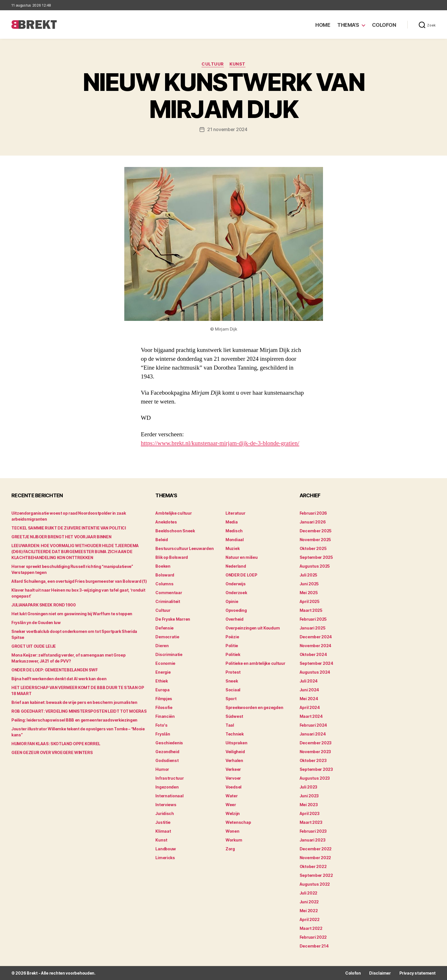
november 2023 (315, 752)
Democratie (167, 637)
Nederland (236, 566)
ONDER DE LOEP (241, 575)
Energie (163, 672)
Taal (230, 725)
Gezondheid (167, 752)
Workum (234, 840)
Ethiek (161, 681)
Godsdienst (167, 760)
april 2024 (310, 707)
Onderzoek (236, 593)
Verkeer (233, 769)
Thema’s (348, 25)
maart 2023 (311, 822)
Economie (165, 663)
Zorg (230, 849)
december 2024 (316, 637)
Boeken (163, 566)
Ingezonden (167, 787)
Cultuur (213, 64)
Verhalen (234, 760)
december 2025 (316, 531)
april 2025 (310, 601)
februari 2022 (313, 937)
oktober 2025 (313, 548)
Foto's (161, 725)
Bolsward (165, 575)
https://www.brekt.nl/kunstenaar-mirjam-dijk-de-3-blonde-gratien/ (220, 443)
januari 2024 (313, 734)
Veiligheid (235, 752)
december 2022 (316, 849)
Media (232, 522)
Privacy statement (417, 973)
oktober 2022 (313, 866)
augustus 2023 (315, 778)
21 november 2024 (227, 129)
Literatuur (235, 513)
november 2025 (315, 540)
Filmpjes (164, 699)
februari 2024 (313, 725)
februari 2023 (313, 831)
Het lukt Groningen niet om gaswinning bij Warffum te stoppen (72, 614)
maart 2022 (311, 928)
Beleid (161, 540)
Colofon (384, 25)
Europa (162, 690)
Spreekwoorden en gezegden (254, 707)
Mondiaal (235, 540)
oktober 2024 (313, 654)
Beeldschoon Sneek (175, 531)
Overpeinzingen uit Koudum (253, 628)
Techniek (235, 734)
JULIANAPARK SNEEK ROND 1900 (44, 605)
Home (323, 25)
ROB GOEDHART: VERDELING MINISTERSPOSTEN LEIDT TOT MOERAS (79, 711)
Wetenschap (238, 822)
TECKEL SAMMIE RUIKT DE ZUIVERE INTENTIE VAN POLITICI (69, 528)
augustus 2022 (315, 884)
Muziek (232, 548)
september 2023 (316, 769)
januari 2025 (313, 628)
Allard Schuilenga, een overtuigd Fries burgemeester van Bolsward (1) (79, 581)
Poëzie (232, 637)
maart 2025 (311, 610)
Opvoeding (236, 610)
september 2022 (316, 875)
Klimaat (163, 831)
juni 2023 (309, 796)
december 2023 (316, 743)
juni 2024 (309, 690)
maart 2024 (311, 716)
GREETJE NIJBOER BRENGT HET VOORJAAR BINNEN (61, 537)
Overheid (234, 619)
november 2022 (315, 858)
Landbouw (166, 849)
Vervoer (233, 778)
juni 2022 (309, 902)
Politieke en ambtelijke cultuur (255, 663)
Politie (232, 646)
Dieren (162, 646)
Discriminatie (169, 654)
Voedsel (233, 787)
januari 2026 (313, 522)
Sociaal (233, 690)
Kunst (237, 64)
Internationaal (169, 796)
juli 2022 (309, 893)
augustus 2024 (315, 672)
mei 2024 (309, 699)
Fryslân (163, 734)
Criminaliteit (168, 601)
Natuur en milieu (242, 557)
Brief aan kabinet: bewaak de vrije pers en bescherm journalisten (74, 702)
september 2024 (316, 663)
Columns (164, 584)
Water (232, 796)
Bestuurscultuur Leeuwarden (184, 548)
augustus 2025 (315, 566)
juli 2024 (309, 681)
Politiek (233, 654)
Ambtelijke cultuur (173, 513)
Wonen (232, 831)
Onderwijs (236, 584)
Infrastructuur (169, 778)
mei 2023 (309, 805)
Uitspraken (236, 743)
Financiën (165, 716)
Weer (231, 805)
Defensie (164, 628)
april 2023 (310, 813)
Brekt (32, 973)
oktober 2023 (313, 760)
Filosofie (164, 707)
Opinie (232, 601)
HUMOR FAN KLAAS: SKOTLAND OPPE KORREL (56, 744)
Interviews (166, 805)
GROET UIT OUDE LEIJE (34, 646)
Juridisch (165, 813)
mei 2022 (309, 911)
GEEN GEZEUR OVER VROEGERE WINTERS (52, 752)
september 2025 (316, 557)
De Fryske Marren (173, 619)
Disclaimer (380, 973)
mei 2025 (309, 593)
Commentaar (169, 593)
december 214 (314, 946)
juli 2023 (309, 787)
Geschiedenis (169, 743)
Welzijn (233, 813)
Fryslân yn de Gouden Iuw (36, 623)
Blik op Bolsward (172, 557)
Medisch (234, 531)
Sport (231, 699)
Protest (233, 672)
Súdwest (234, 716)
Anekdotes (166, 522)
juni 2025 (309, 584)
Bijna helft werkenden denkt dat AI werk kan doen (59, 679)
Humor (162, 769)
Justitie (163, 822)
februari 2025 (313, 619)
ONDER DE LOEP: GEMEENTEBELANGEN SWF (55, 670)
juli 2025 (309, 575)
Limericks (165, 858)
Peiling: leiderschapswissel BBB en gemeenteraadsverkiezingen (74, 720)
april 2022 (310, 919)
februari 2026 (313, 513)
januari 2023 (313, 840)
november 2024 (316, 646)
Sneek (232, 681)
